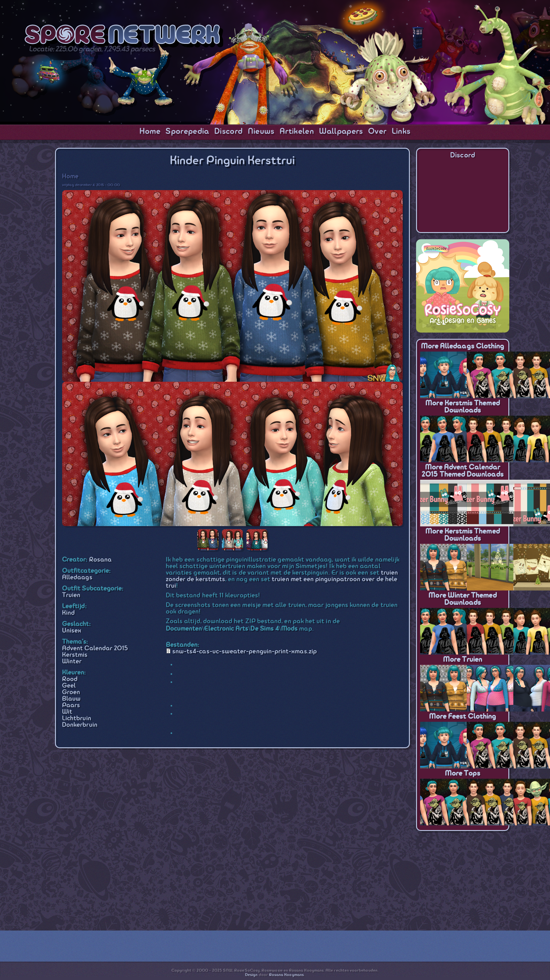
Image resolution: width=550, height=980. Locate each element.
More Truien (463, 660)
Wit (67, 712)
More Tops (463, 774)
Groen (71, 692)
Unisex (72, 631)
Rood (70, 679)
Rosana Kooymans (286, 975)
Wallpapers (341, 132)
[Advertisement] (463, 876)
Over (377, 132)
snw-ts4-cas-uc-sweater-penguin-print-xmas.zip (245, 652)
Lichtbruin (77, 719)
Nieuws (261, 132)
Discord (229, 132)
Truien (71, 595)
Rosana (101, 560)
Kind (69, 613)
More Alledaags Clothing (463, 346)
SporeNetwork (124, 36)
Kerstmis (75, 655)
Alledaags (77, 578)
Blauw (71, 699)
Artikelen (297, 132)
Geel (69, 686)
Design (251, 975)
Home (150, 132)
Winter (72, 662)
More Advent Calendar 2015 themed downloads (463, 471)
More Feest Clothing (463, 717)
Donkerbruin (80, 725)
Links (401, 132)
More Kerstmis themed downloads (463, 407)
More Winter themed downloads (463, 599)
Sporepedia (187, 132)
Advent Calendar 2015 (95, 649)
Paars (71, 705)
